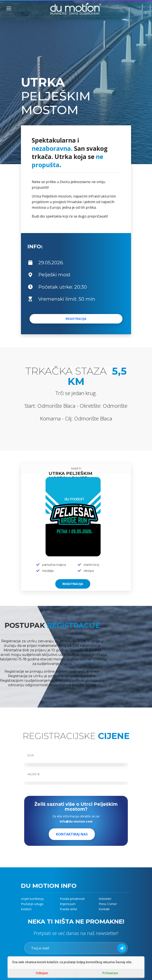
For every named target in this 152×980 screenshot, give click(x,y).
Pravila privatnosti (72, 899)
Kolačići (26, 909)
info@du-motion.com (76, 821)
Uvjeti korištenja (32, 899)
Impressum (68, 904)
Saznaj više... (124, 962)
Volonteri (105, 899)
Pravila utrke (68, 909)
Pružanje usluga (32, 904)
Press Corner (108, 904)
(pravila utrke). (63, 685)
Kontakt (104, 909)
